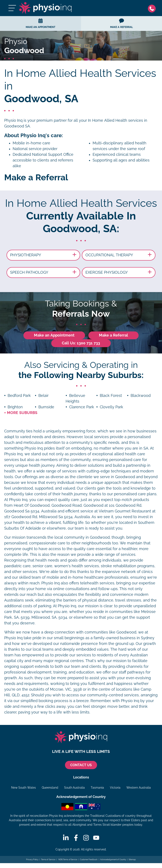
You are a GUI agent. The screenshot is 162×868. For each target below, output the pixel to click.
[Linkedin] (66, 838)
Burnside (46, 407)
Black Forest (111, 396)
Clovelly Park (111, 407)
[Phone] (153, 8)
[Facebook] (76, 838)
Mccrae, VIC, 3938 (66, 689)
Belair (43, 396)
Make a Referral (113, 335)
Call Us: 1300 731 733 (81, 343)
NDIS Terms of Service (67, 860)
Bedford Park (19, 396)
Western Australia (139, 788)
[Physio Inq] (45, 8)
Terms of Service (48, 860)
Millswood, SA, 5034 (49, 617)
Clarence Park (82, 407)
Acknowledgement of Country (113, 860)
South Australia (75, 788)
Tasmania (97, 788)
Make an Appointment (54, 335)
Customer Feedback (89, 860)
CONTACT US (81, 765)
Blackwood (141, 396)
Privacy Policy (32, 860)
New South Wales (24, 788)
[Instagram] (86, 838)
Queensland (50, 788)
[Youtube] (96, 838)
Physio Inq (13, 120)
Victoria (115, 788)
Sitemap (132, 860)
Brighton (15, 407)
